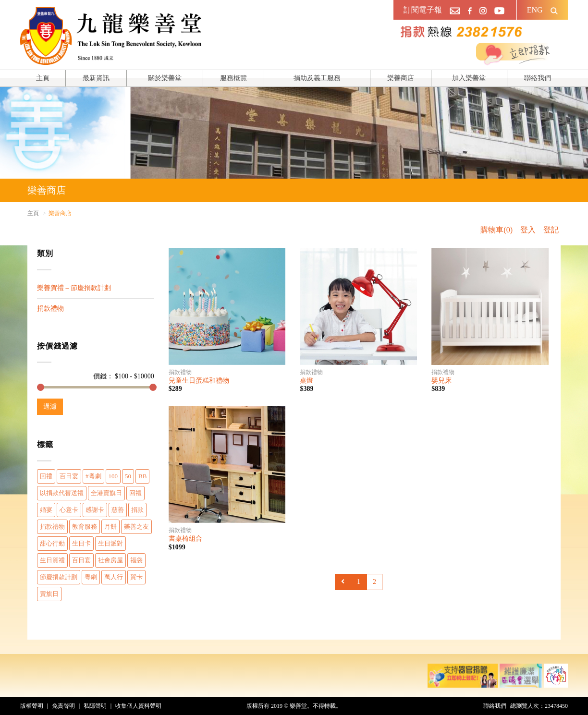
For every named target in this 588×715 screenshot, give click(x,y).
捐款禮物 (50, 309)
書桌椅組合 (185, 539)
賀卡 (136, 577)
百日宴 (69, 476)
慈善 (118, 510)
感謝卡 (95, 510)
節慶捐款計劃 (59, 577)
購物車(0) (496, 230)
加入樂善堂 (469, 78)
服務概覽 (233, 78)
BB (142, 476)
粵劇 (91, 577)
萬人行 (114, 577)
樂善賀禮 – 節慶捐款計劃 (74, 288)
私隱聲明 (95, 706)
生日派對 (110, 543)
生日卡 (81, 543)
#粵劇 (93, 476)
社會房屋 (110, 560)
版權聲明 (32, 706)
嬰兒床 (441, 381)
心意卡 (69, 510)
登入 (528, 230)
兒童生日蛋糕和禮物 (199, 381)
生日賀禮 (52, 560)
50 (128, 476)
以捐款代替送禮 (62, 493)
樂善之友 (136, 527)
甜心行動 (52, 543)
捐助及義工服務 (317, 78)
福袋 (136, 560)
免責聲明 (63, 706)
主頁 (43, 78)
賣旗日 (49, 594)
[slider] (41, 387)
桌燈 (306, 381)
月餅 (110, 527)
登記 (551, 230)
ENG (535, 10)
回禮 (46, 476)
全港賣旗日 (106, 493)
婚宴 (46, 510)
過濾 (50, 406)
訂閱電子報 (423, 10)
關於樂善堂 (165, 78)
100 (113, 476)
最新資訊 (96, 78)
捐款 (137, 510)
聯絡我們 (538, 78)
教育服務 (85, 527)
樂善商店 (401, 78)
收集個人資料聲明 (138, 706)
